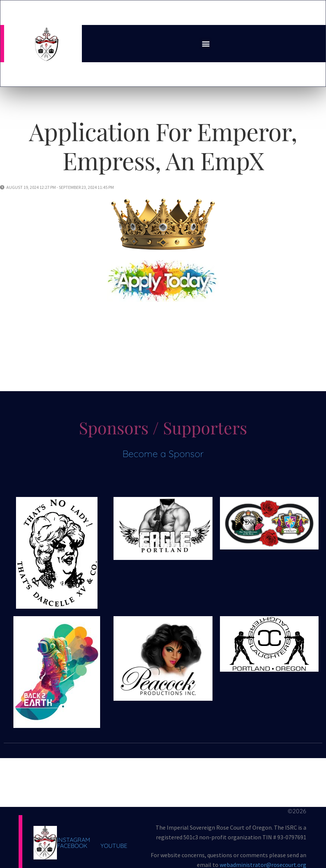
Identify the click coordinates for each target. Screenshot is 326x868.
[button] (206, 43)
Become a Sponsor (163, 454)
